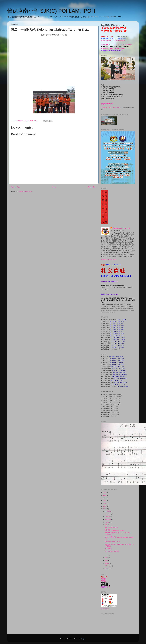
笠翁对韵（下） (118, 108)
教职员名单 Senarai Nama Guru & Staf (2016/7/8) (116, 45)
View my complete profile (109, 259)
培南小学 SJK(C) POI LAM (121, 228)
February (108, 566)
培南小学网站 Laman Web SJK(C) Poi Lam (114, 41)
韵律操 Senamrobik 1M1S (112, 542)
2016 (105, 498)
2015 (105, 501)
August (107, 522)
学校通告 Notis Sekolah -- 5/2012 (115, 530)
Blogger (83, 639)
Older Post (92, 187)
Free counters (105, 609)
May (106, 558)
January (107, 569)
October (107, 517)
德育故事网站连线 (107, 104)
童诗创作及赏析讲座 (111, 527)
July (106, 525)
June (106, 555)
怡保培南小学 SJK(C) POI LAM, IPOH (51, 11)
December (108, 511)
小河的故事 (108, 549)
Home (54, 187)
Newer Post (16, 187)
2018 (105, 495)
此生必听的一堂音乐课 (112, 552)
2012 (105, 509)
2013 (105, 506)
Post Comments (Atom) (25, 191)
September (108, 519)
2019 (105, 492)
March (107, 563)
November (108, 514)
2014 (105, 503)
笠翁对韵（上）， (107, 108)
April (107, 560)
